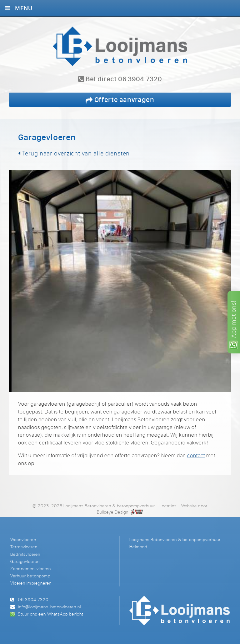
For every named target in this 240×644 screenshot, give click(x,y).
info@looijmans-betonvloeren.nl (50, 607)
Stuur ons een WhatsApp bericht (50, 614)
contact (196, 455)
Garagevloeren (25, 561)
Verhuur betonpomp (30, 576)
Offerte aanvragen (120, 99)
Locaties (168, 506)
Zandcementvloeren (30, 568)
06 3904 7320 (33, 599)
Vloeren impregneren (31, 583)
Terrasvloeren (24, 547)
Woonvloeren (23, 539)
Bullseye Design (113, 512)
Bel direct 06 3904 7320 (120, 79)
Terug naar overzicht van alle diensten (74, 153)
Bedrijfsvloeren (25, 554)
